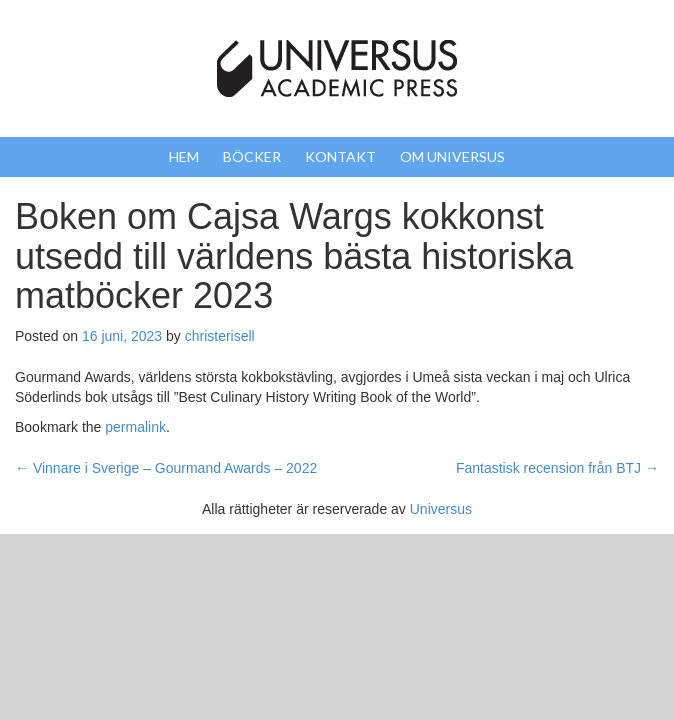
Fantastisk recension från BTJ (557, 468)
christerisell (220, 336)
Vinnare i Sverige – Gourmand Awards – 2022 (166, 468)
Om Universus (452, 156)
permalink (135, 427)
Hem (184, 156)
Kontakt (340, 156)
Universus (441, 509)
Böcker (252, 156)
